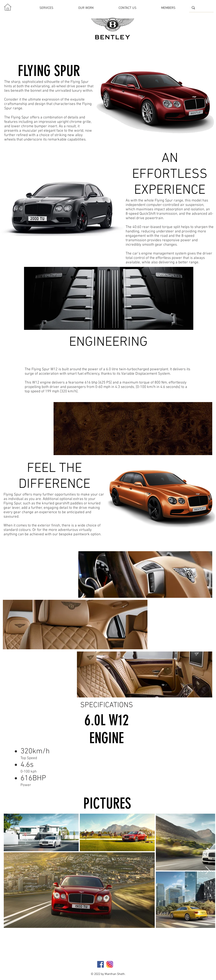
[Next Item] (208, 871)
